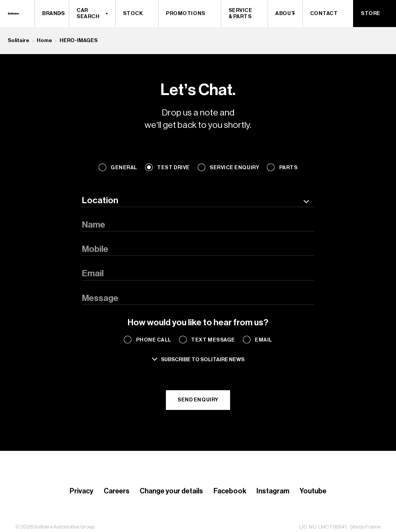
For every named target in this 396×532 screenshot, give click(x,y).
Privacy (81, 491)
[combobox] (198, 201)
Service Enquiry (234, 167)
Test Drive (173, 167)
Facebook (230, 491)
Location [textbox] (100, 200)
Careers (117, 491)
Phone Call (154, 340)
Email (264, 340)
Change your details (171, 491)
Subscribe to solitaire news (203, 359)
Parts (288, 167)
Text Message (213, 340)
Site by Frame (365, 527)
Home (44, 40)
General (124, 167)
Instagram (273, 491)
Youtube (313, 491)
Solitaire (18, 40)
